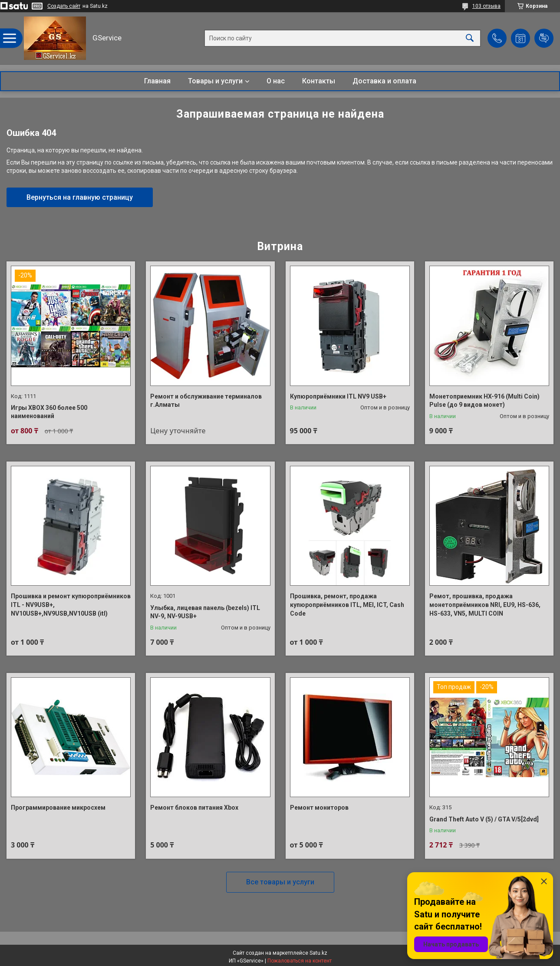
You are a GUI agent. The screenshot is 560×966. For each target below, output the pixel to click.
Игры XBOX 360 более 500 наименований (49, 412)
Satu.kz (318, 953)
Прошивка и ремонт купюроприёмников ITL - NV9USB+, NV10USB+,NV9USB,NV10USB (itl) (71, 605)
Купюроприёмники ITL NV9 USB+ (338, 396)
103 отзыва (486, 6)
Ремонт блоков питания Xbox (194, 808)
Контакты (319, 81)
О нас (276, 81)
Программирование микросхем (58, 808)
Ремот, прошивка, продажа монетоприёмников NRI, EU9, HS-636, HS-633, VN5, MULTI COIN (485, 605)
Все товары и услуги (280, 882)
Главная (157, 81)
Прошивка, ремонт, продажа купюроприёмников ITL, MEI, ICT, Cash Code (347, 605)
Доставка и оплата (384, 81)
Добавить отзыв (544, 38)
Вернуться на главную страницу (80, 197)
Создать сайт (64, 6)
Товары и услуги (215, 81)
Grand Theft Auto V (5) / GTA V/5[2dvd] (484, 819)
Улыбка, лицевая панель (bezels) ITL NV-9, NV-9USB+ (205, 612)
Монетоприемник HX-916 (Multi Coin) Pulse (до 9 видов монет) (484, 401)
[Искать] (470, 38)
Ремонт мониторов (319, 808)
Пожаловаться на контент (300, 961)
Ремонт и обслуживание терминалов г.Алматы (206, 401)
